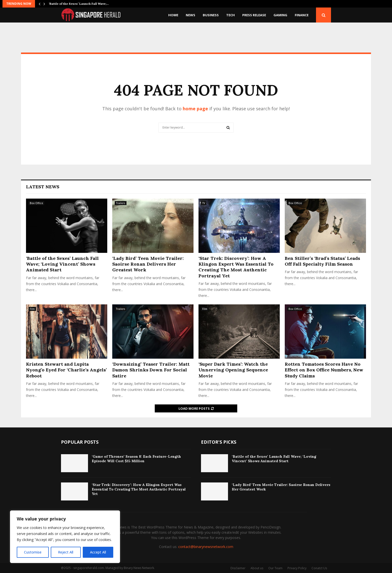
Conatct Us (319, 568)
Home (173, 15)
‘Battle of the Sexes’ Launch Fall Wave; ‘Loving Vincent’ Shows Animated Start (62, 264)
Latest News (43, 187)
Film (32, 309)
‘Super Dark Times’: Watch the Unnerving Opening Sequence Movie (233, 370)
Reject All (66, 552)
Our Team (275, 568)
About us (257, 568)
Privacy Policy (297, 568)
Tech (230, 15)
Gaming (280, 15)
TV (204, 203)
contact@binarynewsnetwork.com (206, 547)
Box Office (36, 203)
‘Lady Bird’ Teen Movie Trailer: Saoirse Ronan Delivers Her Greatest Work (148, 264)
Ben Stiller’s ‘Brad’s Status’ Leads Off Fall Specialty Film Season (322, 261)
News (190, 15)
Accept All (98, 552)
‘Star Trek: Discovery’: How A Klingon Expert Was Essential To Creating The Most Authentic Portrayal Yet (236, 267)
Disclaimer (238, 568)
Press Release (254, 15)
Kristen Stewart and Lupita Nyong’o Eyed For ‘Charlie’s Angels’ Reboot (66, 370)
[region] (65, 537)
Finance (302, 15)
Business (211, 15)
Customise (33, 552)
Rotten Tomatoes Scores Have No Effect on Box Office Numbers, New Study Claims (324, 370)
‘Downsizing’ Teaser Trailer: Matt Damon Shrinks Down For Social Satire (151, 370)
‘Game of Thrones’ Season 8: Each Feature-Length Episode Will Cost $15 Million (136, 459)
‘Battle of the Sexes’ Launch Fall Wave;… (79, 4)
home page (195, 109)
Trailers (121, 203)
